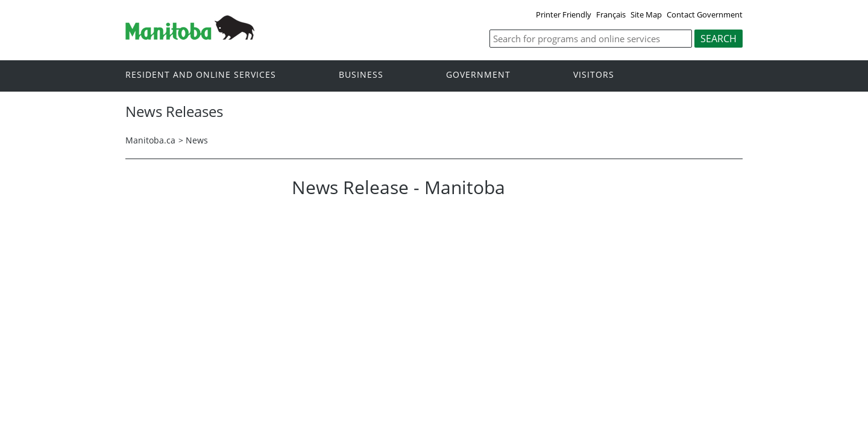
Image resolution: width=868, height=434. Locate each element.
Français (611, 14)
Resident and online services (201, 75)
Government (478, 75)
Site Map (646, 14)
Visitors (594, 75)
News (197, 140)
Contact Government (705, 14)
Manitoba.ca (150, 140)
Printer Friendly (564, 14)
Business (361, 75)
